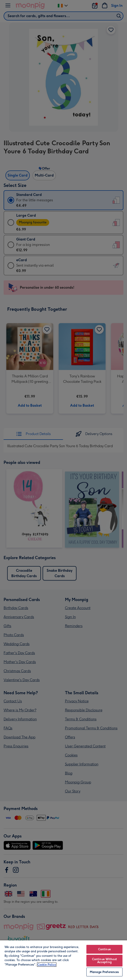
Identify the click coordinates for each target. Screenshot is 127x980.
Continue (104, 949)
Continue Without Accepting (104, 961)
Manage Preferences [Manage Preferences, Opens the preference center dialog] (104, 972)
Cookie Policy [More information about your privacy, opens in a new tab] (47, 965)
